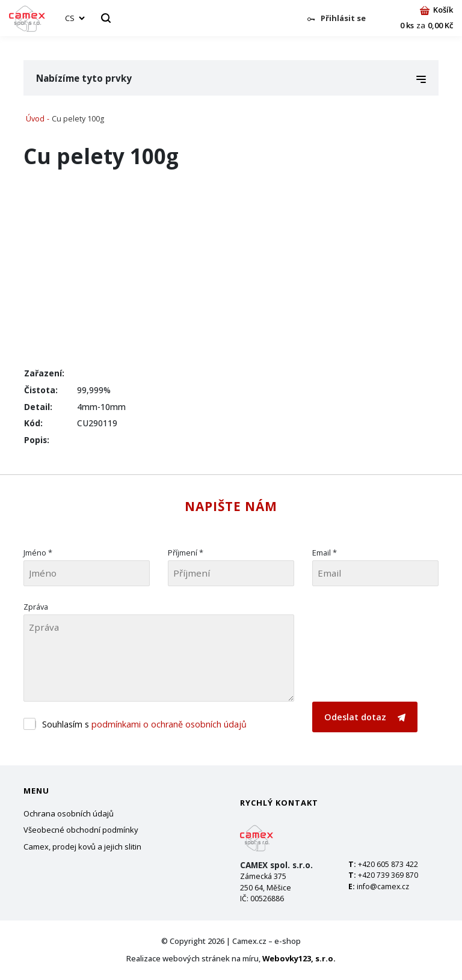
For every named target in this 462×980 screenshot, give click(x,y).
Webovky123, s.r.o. (299, 958)
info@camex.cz (383, 887)
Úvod (35, 119)
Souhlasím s (144, 724)
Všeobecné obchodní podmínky (81, 830)
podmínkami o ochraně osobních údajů (169, 724)
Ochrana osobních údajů (69, 813)
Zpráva (36, 607)
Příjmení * (186, 553)
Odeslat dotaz (365, 717)
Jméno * (38, 553)
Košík (436, 10)
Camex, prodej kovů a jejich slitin (82, 847)
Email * (325, 553)
